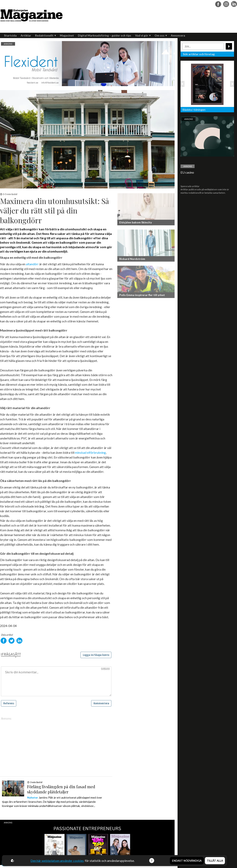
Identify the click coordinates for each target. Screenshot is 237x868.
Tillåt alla (215, 860)
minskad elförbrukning (90, 452)
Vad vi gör (143, 35)
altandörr (32, 264)
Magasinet (67, 35)
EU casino (187, 172)
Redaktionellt (45, 35)
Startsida (10, 35)
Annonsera (178, 35)
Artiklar (26, 35)
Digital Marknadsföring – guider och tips (105, 35)
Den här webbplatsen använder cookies (57, 861)
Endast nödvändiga (187, 860)
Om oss (161, 35)
